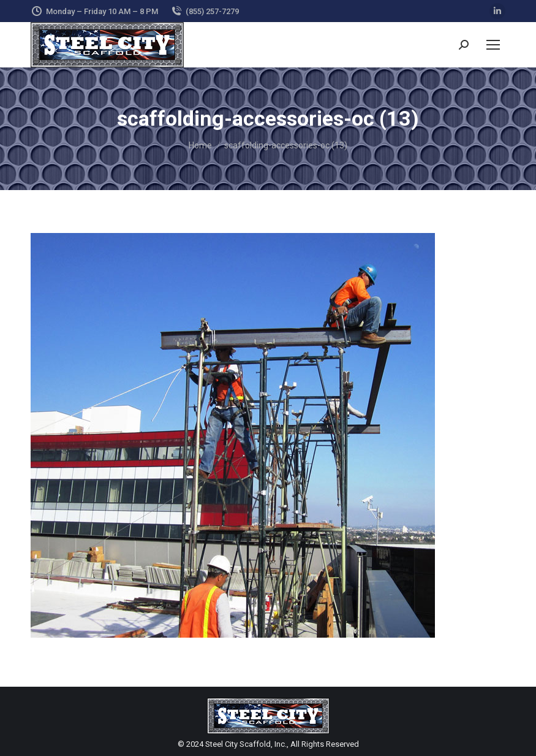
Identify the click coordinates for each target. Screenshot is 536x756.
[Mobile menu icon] (493, 45)
